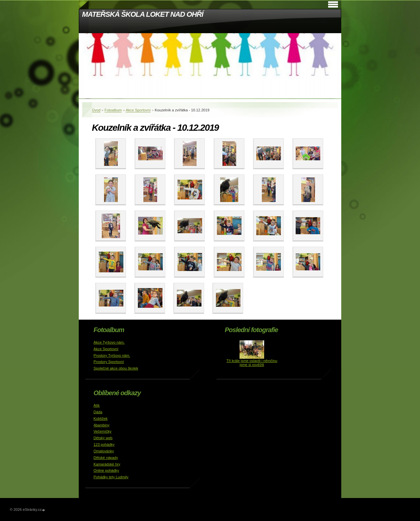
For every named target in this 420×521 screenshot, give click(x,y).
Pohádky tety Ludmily (111, 477)
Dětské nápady (106, 458)
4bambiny (102, 425)
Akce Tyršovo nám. (109, 342)
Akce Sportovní (138, 110)
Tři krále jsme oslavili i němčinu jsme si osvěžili (252, 363)
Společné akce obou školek (116, 368)
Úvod (96, 110)
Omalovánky (104, 451)
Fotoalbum (113, 110)
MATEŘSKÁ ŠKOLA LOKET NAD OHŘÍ (143, 14)
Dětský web (103, 438)
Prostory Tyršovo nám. (112, 355)
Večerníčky (103, 431)
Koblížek (101, 419)
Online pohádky (106, 470)
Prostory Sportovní (109, 362)
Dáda (98, 412)
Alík (97, 405)
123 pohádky (104, 444)
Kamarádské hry (107, 464)
